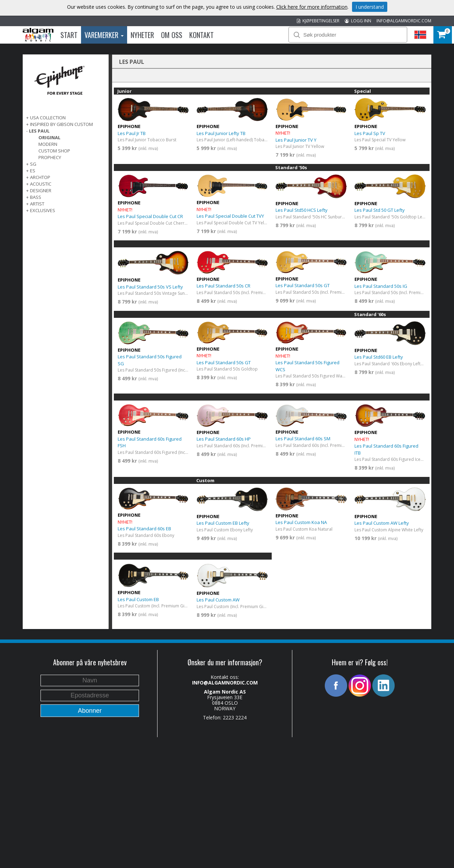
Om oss (172, 35)
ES (33, 171)
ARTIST (37, 204)
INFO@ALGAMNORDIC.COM (404, 21)
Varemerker (104, 35)
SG (33, 164)
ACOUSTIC (41, 184)
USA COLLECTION (48, 118)
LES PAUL (39, 131)
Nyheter (142, 35)
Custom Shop (54, 151)
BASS (36, 197)
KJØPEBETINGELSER (318, 21)
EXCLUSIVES (43, 210)
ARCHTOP (40, 177)
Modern (48, 144)
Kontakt (202, 35)
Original (49, 137)
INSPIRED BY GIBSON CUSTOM (61, 124)
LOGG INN (358, 21)
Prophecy (50, 157)
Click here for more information (312, 7)
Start (69, 35)
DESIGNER (41, 190)
